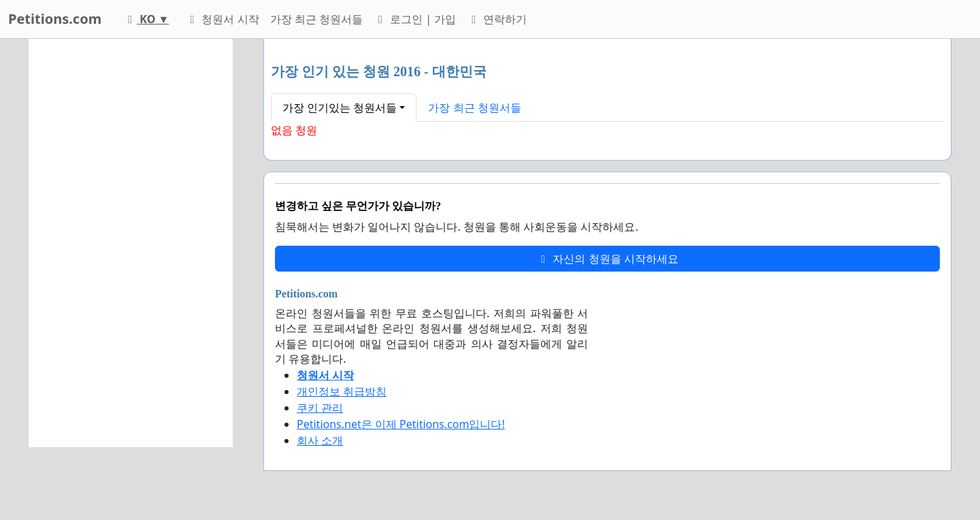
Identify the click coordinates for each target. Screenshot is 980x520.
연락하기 (497, 19)
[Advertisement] (131, 243)
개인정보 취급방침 (342, 391)
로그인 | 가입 (415, 19)
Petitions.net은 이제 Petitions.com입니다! (401, 424)
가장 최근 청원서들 (316, 19)
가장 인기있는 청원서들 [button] (340, 108)
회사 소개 (320, 440)
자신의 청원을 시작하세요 (607, 259)
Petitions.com (55, 19)
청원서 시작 (222, 19)
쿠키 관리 (320, 408)
